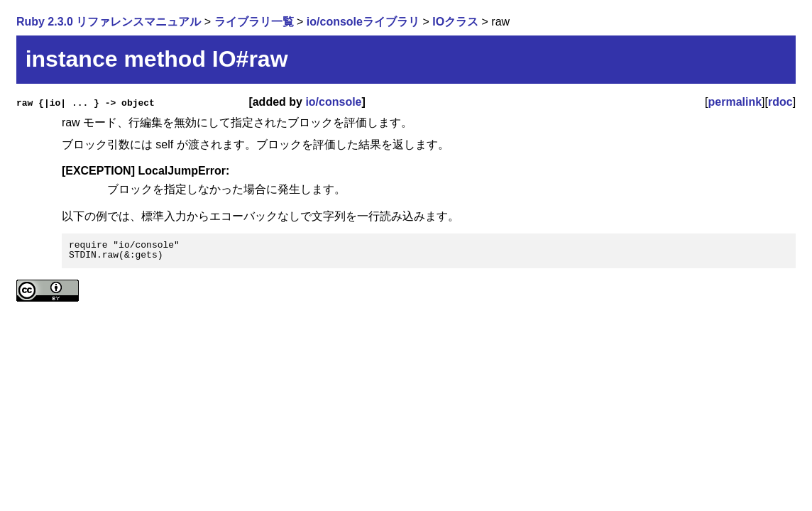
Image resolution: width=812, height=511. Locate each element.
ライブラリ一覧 (254, 22)
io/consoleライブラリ (363, 22)
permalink (735, 102)
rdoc (780, 102)
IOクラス (455, 22)
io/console (333, 102)
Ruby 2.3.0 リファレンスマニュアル (109, 22)
